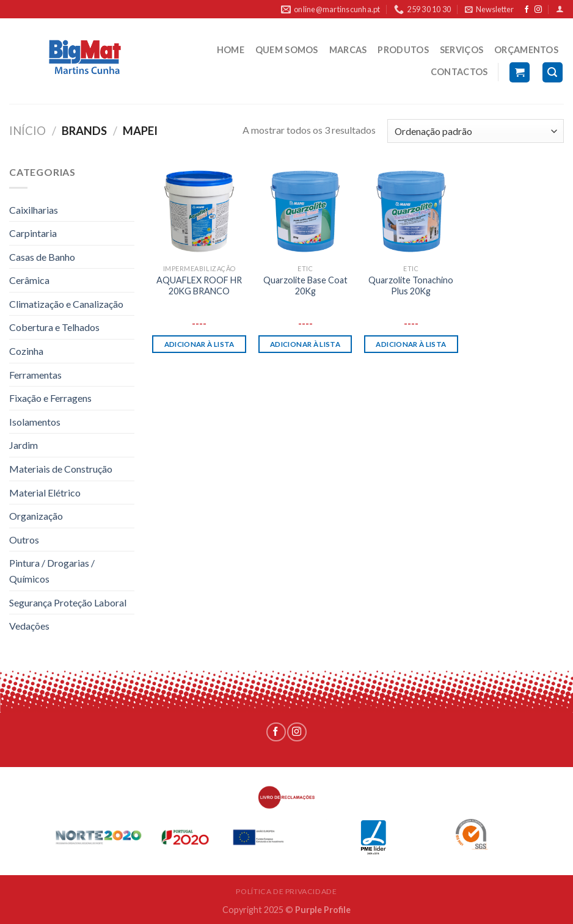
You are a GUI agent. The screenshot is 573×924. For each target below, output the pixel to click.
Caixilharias (34, 210)
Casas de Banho (42, 257)
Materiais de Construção (61, 469)
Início (27, 131)
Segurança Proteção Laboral (68, 602)
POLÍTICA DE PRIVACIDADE (286, 891)
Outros (24, 540)
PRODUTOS (403, 50)
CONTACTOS (459, 72)
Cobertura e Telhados (54, 327)
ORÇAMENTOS (526, 50)
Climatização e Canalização (66, 304)
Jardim (24, 445)
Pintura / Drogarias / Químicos (52, 571)
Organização (36, 516)
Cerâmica (29, 280)
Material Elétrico (45, 493)
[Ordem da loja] (476, 131)
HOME (231, 50)
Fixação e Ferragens (50, 398)
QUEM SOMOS (287, 50)
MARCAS (348, 50)
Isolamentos (35, 422)
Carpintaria (33, 233)
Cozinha (26, 351)
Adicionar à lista (199, 344)
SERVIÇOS (462, 50)
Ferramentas (35, 375)
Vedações (29, 626)
